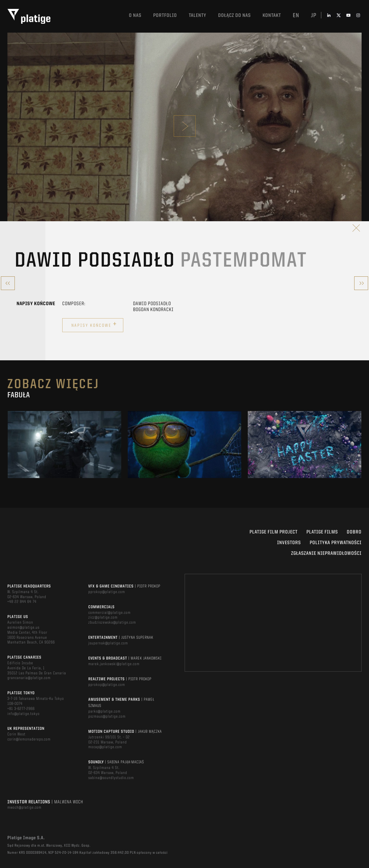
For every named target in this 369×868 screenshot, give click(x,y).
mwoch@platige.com (24, 808)
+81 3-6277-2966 (21, 709)
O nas (135, 16)
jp (314, 16)
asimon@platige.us (23, 627)
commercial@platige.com (110, 613)
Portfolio (165, 16)
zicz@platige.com (103, 617)
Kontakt (272, 16)
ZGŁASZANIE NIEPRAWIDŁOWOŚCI (326, 554)
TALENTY (198, 16)
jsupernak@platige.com (108, 643)
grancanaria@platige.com (29, 678)
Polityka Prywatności (336, 543)
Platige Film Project (274, 532)
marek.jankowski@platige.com (114, 664)
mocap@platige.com (105, 747)
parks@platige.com (104, 711)
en (296, 16)
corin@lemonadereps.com (29, 739)
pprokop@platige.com (107, 592)
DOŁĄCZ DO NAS (234, 16)
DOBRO (354, 532)
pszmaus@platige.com (107, 716)
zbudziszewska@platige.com (112, 622)
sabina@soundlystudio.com (111, 778)
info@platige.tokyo (24, 714)
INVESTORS (289, 543)
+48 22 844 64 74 (22, 602)
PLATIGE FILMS (322, 532)
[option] (64, 444)
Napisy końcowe (94, 324)
